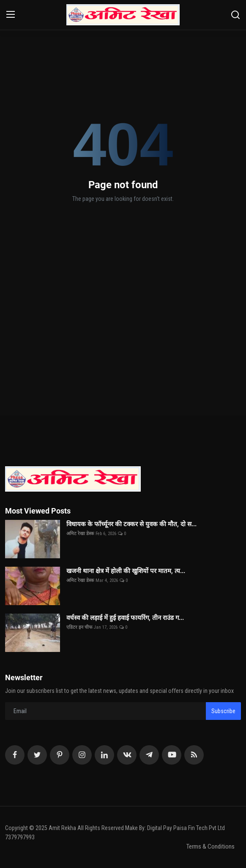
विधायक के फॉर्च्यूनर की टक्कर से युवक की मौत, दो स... (131, 524)
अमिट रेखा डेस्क (80, 534)
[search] (235, 15)
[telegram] (149, 755)
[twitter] (37, 755)
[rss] (194, 755)
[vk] (127, 755)
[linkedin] (104, 755)
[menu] (11, 15)
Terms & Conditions (210, 846)
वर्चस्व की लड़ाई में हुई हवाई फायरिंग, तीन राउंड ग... (125, 618)
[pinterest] (60, 755)
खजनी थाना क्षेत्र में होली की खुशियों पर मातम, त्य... (126, 571)
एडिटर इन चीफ (79, 627)
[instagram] (82, 755)
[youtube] (172, 755)
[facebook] (15, 755)
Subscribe (223, 711)
